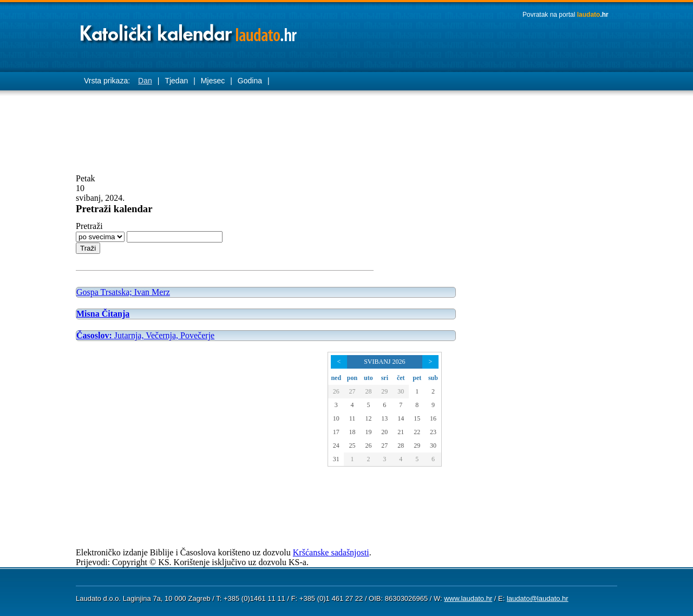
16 (433, 418)
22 (417, 432)
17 (336, 432)
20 (384, 432)
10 (336, 418)
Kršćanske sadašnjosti (331, 552)
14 (401, 418)
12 (368, 418)
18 (352, 432)
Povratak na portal (565, 15)
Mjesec (213, 81)
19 (368, 432)
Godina (250, 81)
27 (352, 391)
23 (433, 432)
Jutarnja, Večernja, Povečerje (145, 335)
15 (417, 418)
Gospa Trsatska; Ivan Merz (123, 292)
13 (384, 418)
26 (336, 391)
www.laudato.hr (468, 598)
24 (336, 445)
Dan (145, 81)
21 (401, 432)
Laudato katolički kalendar (189, 30)
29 (384, 391)
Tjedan (176, 81)
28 (368, 391)
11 (352, 418)
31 (336, 459)
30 (401, 391)
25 (352, 445)
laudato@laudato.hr (538, 598)
